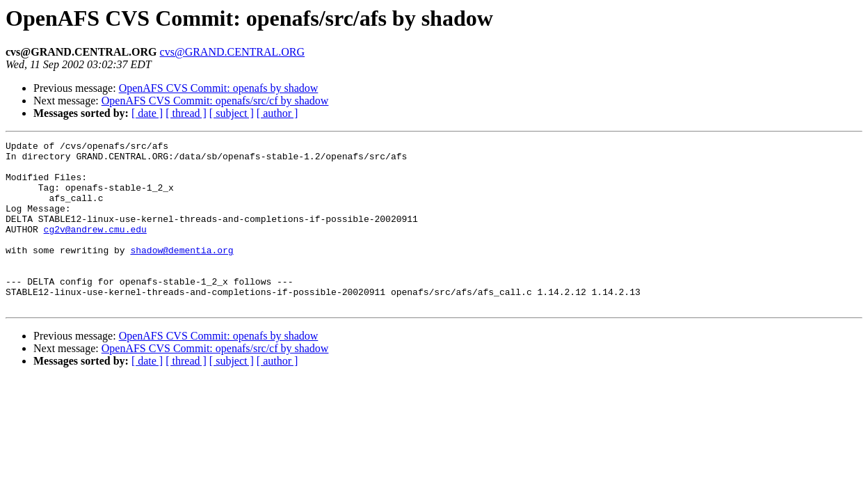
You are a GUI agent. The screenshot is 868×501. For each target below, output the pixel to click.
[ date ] (147, 113)
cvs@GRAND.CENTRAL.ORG (233, 52)
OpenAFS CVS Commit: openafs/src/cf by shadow (215, 101)
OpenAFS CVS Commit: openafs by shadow (219, 88)
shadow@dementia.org (182, 273)
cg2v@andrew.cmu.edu (95, 248)
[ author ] (278, 113)
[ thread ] (186, 113)
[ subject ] (232, 113)
